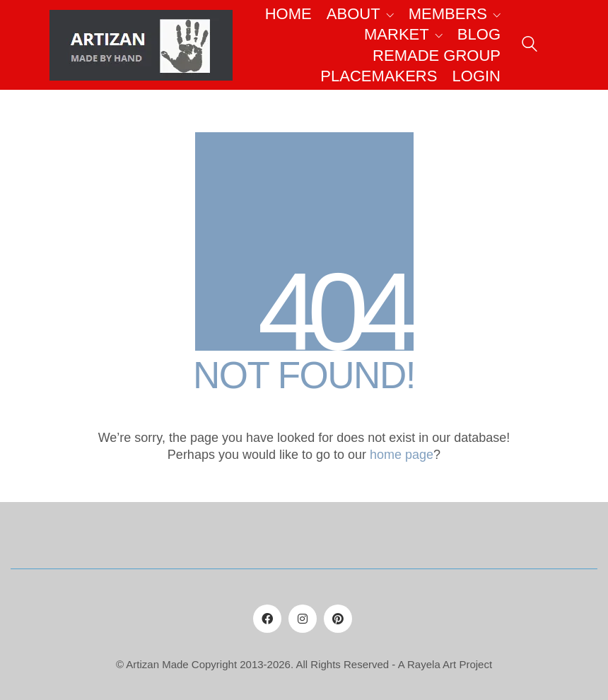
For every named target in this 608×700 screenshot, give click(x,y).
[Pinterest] (338, 619)
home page (402, 455)
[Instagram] (303, 619)
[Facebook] (267, 619)
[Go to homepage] (141, 45)
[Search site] (530, 46)
